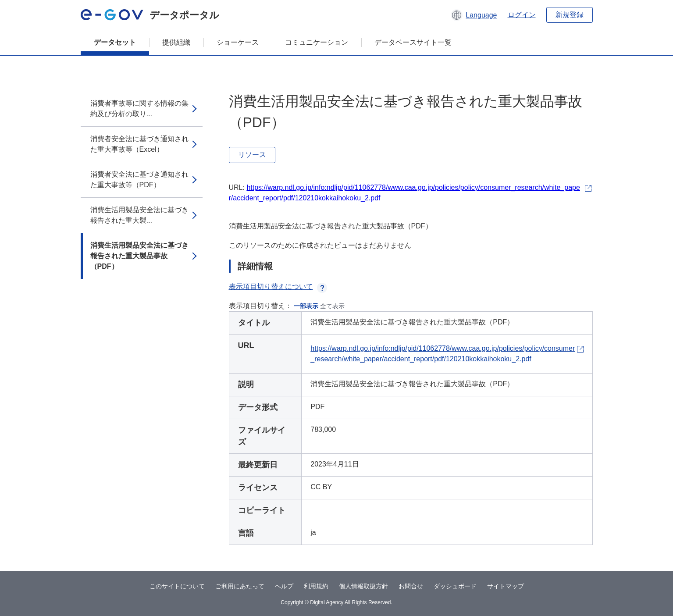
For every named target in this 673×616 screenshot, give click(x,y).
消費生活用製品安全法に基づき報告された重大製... (139, 215)
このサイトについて (177, 586)
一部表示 (306, 306)
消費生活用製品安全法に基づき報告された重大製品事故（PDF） (139, 256)
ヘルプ (284, 586)
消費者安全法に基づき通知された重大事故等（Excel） (139, 144)
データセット (115, 42)
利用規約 (316, 586)
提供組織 (176, 42)
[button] (474, 15)
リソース (252, 155)
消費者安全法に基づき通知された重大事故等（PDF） (139, 180)
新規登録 (570, 15)
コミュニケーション (317, 42)
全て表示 (332, 306)
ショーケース (238, 42)
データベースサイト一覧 (413, 42)
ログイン (522, 15)
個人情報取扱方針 (363, 586)
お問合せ (411, 586)
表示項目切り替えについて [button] (278, 287)
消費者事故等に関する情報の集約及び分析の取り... (139, 109)
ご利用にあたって (240, 586)
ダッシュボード (455, 586)
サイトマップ (506, 586)
